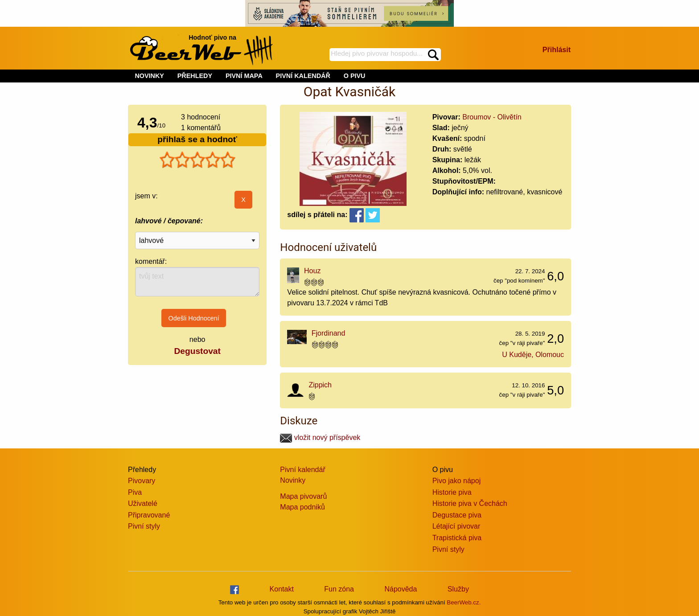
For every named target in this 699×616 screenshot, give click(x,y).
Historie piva (452, 492)
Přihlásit (557, 50)
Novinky (293, 480)
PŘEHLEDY (195, 76)
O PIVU (355, 76)
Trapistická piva (457, 538)
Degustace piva (457, 515)
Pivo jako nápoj (457, 481)
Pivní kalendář (302, 470)
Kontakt (282, 589)
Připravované (149, 515)
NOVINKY (149, 76)
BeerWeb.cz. (464, 602)
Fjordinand (329, 333)
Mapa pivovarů (303, 496)
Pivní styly (144, 526)
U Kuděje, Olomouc (533, 355)
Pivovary (142, 481)
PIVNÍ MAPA (244, 76)
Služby (458, 589)
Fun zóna (339, 589)
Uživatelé (143, 503)
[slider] (197, 160)
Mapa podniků (302, 507)
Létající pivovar (456, 526)
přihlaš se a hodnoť (197, 139)
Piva (135, 492)
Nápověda (401, 589)
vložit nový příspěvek (320, 437)
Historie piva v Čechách (470, 503)
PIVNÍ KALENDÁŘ (303, 76)
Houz (312, 271)
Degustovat (197, 351)
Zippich (320, 385)
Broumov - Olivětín (492, 117)
